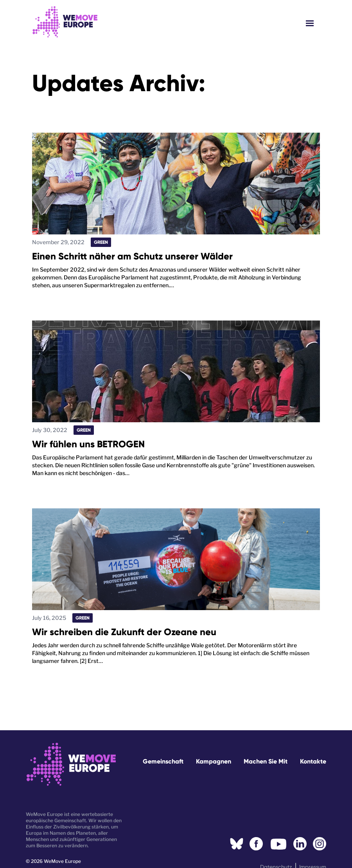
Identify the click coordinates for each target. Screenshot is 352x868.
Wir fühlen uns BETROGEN (88, 444)
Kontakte (313, 761)
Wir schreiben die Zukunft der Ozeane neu (124, 632)
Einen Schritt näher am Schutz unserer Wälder (132, 256)
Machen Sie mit (266, 761)
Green (101, 242)
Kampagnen (214, 761)
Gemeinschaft (163, 761)
